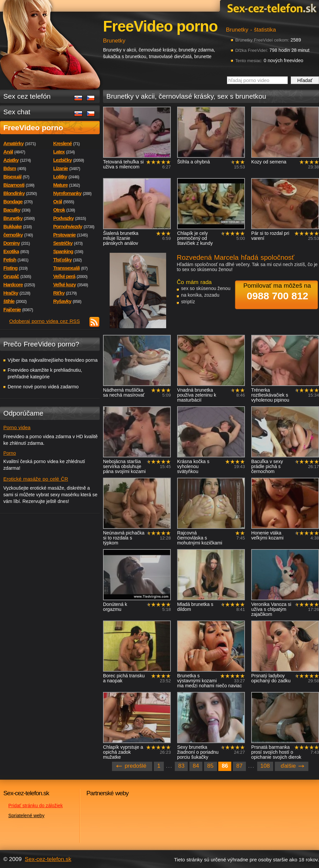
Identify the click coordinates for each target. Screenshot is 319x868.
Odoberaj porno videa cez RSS (45, 321)
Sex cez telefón (27, 96)
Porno (10, 453)
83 (181, 766)
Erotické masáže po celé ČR (36, 479)
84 (196, 766)
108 (265, 766)
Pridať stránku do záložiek (36, 806)
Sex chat (17, 112)
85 (211, 766)
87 (239, 766)
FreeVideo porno (33, 128)
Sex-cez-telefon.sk (271, 8)
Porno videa (17, 427)
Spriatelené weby (26, 816)
